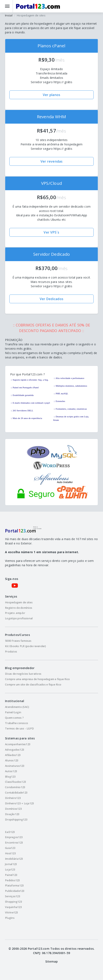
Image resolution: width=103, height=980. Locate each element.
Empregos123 (14, 837)
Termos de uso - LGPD (19, 729)
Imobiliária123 (14, 859)
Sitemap (52, 961)
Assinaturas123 (15, 766)
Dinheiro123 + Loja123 (19, 803)
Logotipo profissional (19, 618)
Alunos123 (12, 760)
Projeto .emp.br (15, 613)
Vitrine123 (12, 912)
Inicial (9, 15)
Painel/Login (13, 712)
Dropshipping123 (16, 820)
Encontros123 (14, 843)
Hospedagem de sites (19, 602)
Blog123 (10, 777)
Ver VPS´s (51, 232)
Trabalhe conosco (17, 723)
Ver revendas (52, 161)
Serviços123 (13, 896)
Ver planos (52, 95)
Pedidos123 (12, 880)
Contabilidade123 (16, 793)
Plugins (10, 918)
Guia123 (10, 848)
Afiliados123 (13, 755)
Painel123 (11, 875)
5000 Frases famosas (18, 641)
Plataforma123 (14, 886)
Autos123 (11, 771)
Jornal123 (11, 864)
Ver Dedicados (51, 299)
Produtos (11, 652)
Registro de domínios (19, 608)
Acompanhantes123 (18, 744)
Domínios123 (13, 809)
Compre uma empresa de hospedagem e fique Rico (37, 679)
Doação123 (12, 814)
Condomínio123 (15, 787)
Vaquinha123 (13, 907)
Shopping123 (13, 902)
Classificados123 (15, 782)
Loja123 (10, 870)
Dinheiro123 (13, 798)
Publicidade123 (15, 891)
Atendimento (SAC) (17, 707)
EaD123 (10, 832)
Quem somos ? (14, 718)
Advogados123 (15, 750)
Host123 (10, 853)
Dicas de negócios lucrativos (23, 674)
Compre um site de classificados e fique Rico (33, 685)
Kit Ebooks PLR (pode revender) (26, 646)
